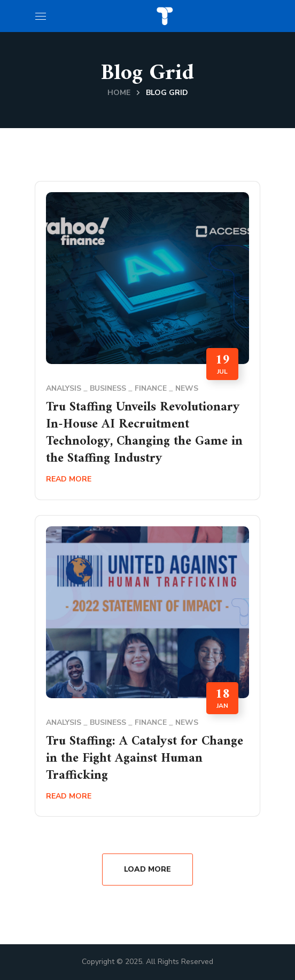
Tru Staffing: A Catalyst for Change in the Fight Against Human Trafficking (145, 758)
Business (108, 388)
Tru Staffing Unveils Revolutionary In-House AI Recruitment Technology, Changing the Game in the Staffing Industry (144, 433)
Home (119, 93)
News (187, 388)
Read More (69, 479)
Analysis (64, 388)
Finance (151, 388)
